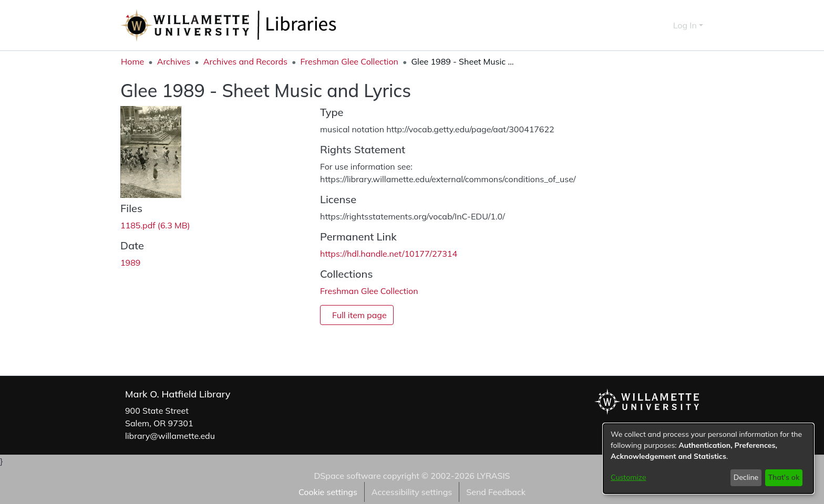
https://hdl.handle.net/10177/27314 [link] (389, 254)
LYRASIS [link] (493, 476)
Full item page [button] (359, 315)
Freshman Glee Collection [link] (349, 61)
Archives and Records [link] (245, 61)
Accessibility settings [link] (412, 492)
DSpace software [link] (347, 476)
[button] (646, 25)
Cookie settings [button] (328, 492)
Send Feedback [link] (496, 492)
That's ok (784, 477)
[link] (155, 225)
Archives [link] (174, 61)
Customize (629, 477)
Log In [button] (686, 25)
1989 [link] (130, 262)
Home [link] (132, 61)
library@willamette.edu (170, 436)
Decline (746, 477)
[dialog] (708, 459)
